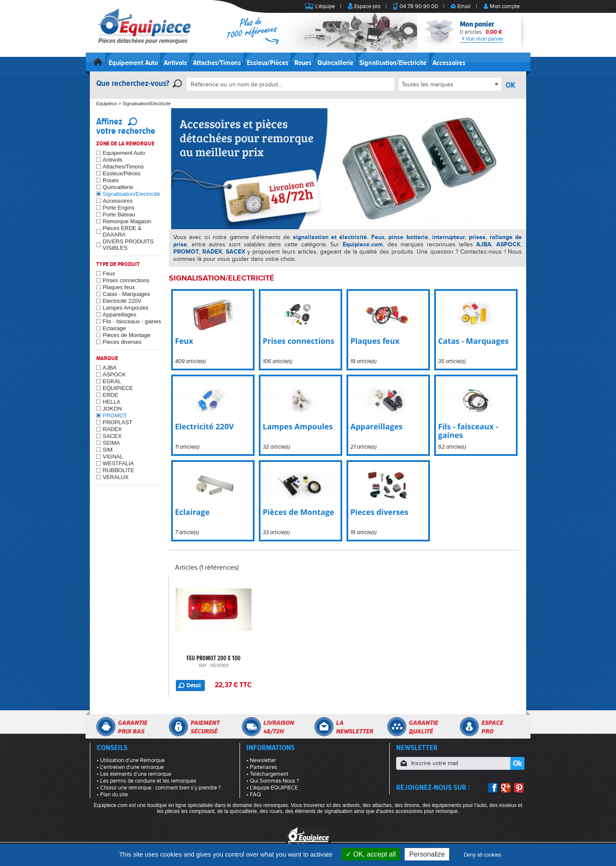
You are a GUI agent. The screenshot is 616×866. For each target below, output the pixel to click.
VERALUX (116, 477)
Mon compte (505, 6)
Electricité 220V (122, 301)
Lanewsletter (354, 727)
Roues (303, 63)
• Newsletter (261, 760)
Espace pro (367, 6)
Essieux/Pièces (268, 63)
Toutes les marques (428, 84)
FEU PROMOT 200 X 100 (213, 658)
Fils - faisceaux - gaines (132, 321)
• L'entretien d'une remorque (130, 767)
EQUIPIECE (118, 388)
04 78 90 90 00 (419, 6)
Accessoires (449, 63)
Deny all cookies (482, 855)
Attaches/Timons (217, 63)
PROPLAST (117, 422)
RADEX (112, 429)
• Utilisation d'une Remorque (131, 760)
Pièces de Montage (126, 335)
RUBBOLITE (118, 470)
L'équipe (325, 6)
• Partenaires (262, 767)
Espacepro (492, 727)
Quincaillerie (335, 63)
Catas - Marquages (126, 294)
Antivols (175, 63)
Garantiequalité (423, 727)
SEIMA (111, 443)
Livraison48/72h (278, 727)
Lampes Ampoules (126, 308)
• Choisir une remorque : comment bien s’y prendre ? (159, 788)
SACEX (112, 436)
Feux (109, 273)
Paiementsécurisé (205, 727)
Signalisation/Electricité (393, 63)
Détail (194, 686)
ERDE (110, 395)
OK (511, 85)
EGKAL (112, 381)
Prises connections (126, 280)
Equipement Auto (133, 63)
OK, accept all (371, 854)
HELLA (111, 402)
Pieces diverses (122, 342)
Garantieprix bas (132, 727)
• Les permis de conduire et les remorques (147, 781)
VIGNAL (113, 457)
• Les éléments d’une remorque (134, 774)
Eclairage (114, 328)
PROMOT (115, 415)
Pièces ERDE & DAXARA (122, 231)
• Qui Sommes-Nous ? (273, 781)
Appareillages (120, 315)
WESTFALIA (118, 463)
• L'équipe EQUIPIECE (272, 788)
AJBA (110, 368)
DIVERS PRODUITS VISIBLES (128, 245)
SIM (108, 450)
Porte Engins (118, 208)
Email (464, 6)
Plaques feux (119, 287)
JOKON (112, 409)
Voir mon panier (481, 39)
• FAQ (254, 795)
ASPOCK (114, 374)
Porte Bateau (119, 214)
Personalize (427, 854)
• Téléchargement (267, 774)
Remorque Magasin (127, 221)
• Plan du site (112, 795)
